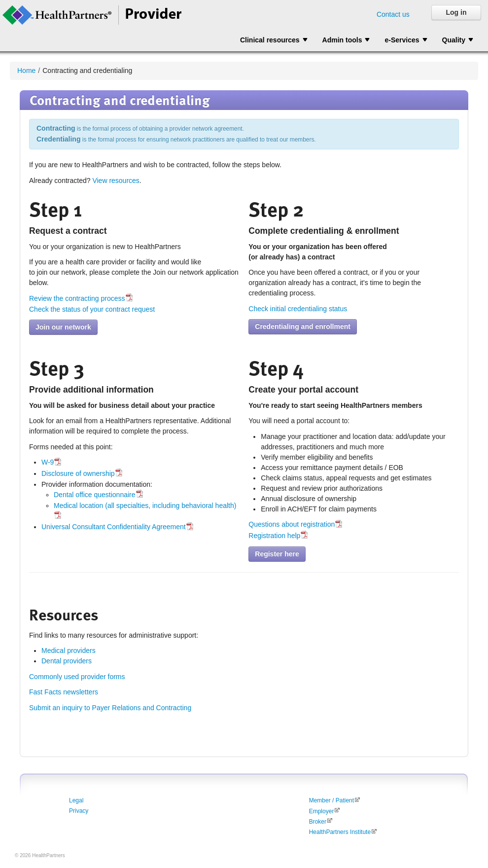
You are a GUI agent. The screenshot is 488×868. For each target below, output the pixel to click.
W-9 (48, 462)
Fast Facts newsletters (64, 692)
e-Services (402, 40)
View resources (116, 181)
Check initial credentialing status (298, 309)
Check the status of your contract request (92, 309)
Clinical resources (270, 40)
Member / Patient (331, 800)
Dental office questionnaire (95, 495)
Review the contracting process (77, 298)
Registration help (274, 536)
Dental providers (67, 661)
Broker (318, 822)
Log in (456, 12)
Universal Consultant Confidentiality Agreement (114, 527)
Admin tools (342, 40)
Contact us (393, 14)
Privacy (79, 811)
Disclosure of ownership (78, 473)
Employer (322, 811)
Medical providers (69, 651)
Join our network (63, 327)
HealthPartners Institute (340, 832)
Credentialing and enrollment (303, 326)
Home (26, 71)
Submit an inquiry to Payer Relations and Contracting (110, 708)
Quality (454, 40)
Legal (76, 800)
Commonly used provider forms (77, 677)
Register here (277, 554)
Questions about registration (292, 524)
